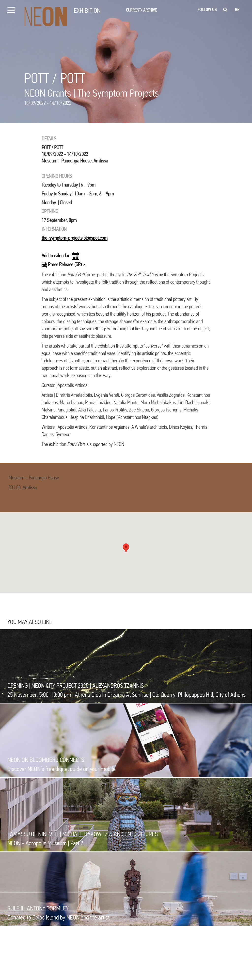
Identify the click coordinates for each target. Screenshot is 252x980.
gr (237, 10)
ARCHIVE (150, 10)
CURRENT (134, 10)
